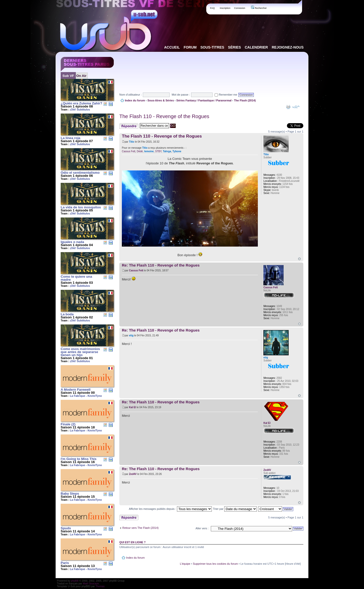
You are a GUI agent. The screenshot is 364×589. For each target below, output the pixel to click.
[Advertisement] (211, 68)
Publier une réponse (129, 126)
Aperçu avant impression (288, 107)
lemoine (149, 151)
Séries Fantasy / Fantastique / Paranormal (204, 100)
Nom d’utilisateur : (130, 95)
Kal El (132, 407)
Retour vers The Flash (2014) (140, 528)
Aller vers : (202, 528)
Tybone (177, 151)
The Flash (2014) (245, 100)
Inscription (225, 8)
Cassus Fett (129, 151)
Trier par (235, 509)
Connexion (240, 8)
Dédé (140, 151)
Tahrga (167, 151)
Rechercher (259, 8)
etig (131, 335)
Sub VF (68, 76)
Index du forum (135, 100)
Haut (299, 259)
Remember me (226, 95)
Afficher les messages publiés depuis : (170, 509)
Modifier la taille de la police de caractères (296, 107)
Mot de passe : (181, 95)
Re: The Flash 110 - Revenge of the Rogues (161, 265)
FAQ (212, 8)
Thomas (100, 586)
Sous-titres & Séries (161, 100)
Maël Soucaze (91, 584)
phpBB (75, 581)
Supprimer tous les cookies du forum (215, 564)
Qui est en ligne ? (132, 542)
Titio (132, 142)
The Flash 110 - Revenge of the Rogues (164, 116)
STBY (158, 151)
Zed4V (133, 474)
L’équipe (185, 564)
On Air (81, 76)
